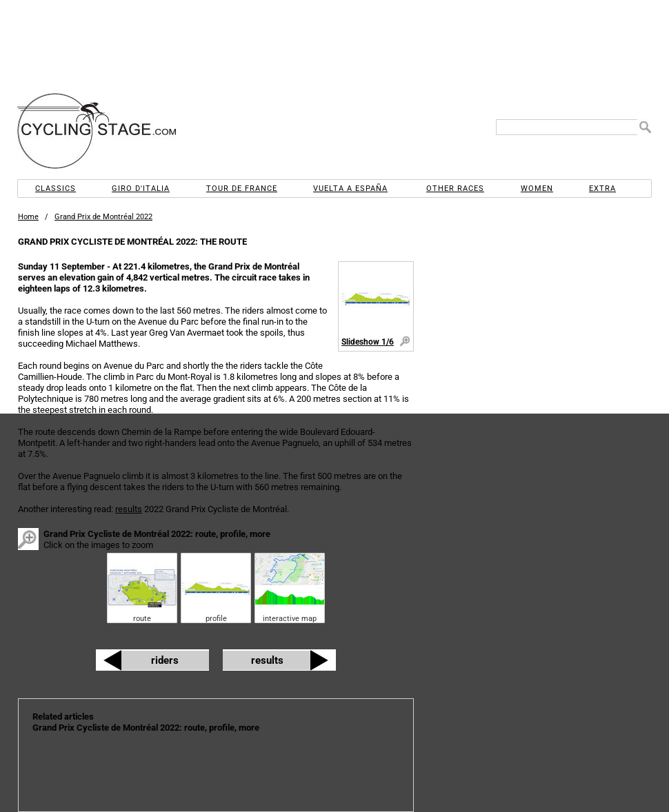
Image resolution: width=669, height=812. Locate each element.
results (129, 509)
